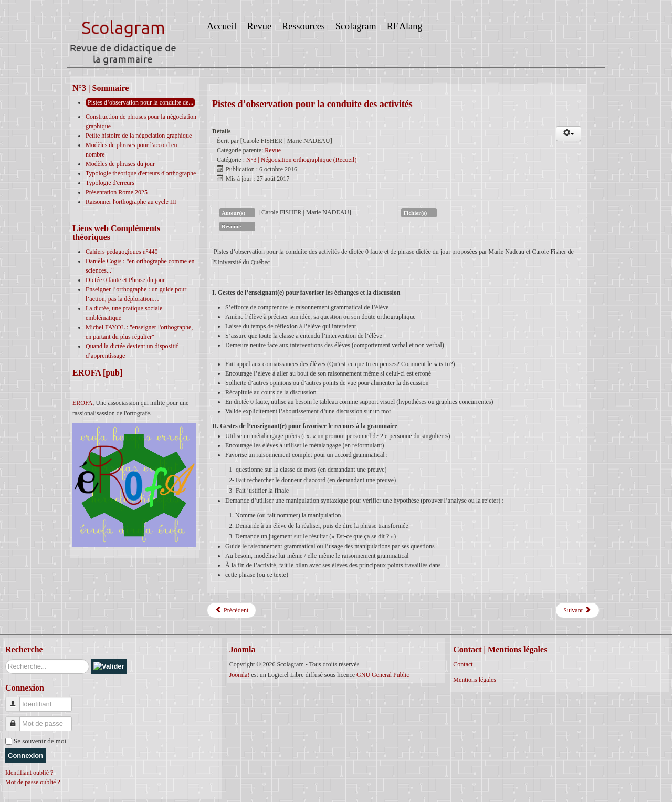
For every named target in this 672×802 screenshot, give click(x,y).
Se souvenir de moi (40, 741)
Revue (273, 150)
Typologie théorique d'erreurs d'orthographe (141, 173)
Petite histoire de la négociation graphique (139, 136)
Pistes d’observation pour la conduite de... (140, 102)
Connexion (25, 756)
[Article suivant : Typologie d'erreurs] (577, 610)
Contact (463, 664)
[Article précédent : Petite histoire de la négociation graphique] (232, 610)
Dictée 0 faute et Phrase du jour (125, 280)
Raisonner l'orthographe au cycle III (131, 202)
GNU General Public (383, 675)
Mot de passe (17, 719)
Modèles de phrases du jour (120, 164)
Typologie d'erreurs (110, 183)
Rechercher (6, 659)
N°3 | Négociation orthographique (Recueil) (301, 160)
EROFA (82, 403)
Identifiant (17, 700)
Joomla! (240, 675)
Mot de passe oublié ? (33, 782)
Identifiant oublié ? (29, 773)
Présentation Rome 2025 (117, 192)
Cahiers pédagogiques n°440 (122, 252)
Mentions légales (475, 680)
